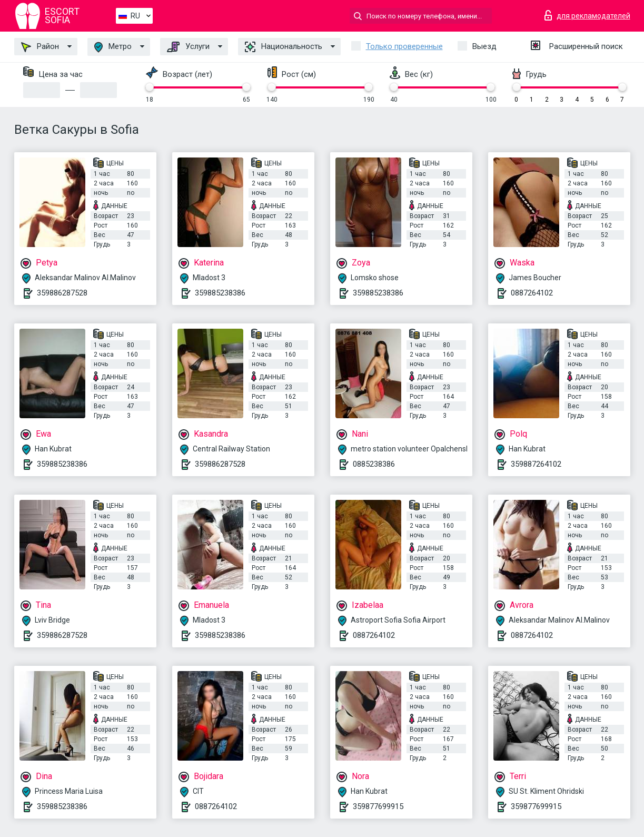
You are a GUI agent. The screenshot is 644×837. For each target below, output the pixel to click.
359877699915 (378, 806)
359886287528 (62, 293)
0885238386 (374, 464)
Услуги (188, 47)
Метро (113, 47)
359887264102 (536, 464)
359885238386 (220, 293)
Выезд (484, 46)
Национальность (284, 47)
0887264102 (532, 293)
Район (40, 47)
